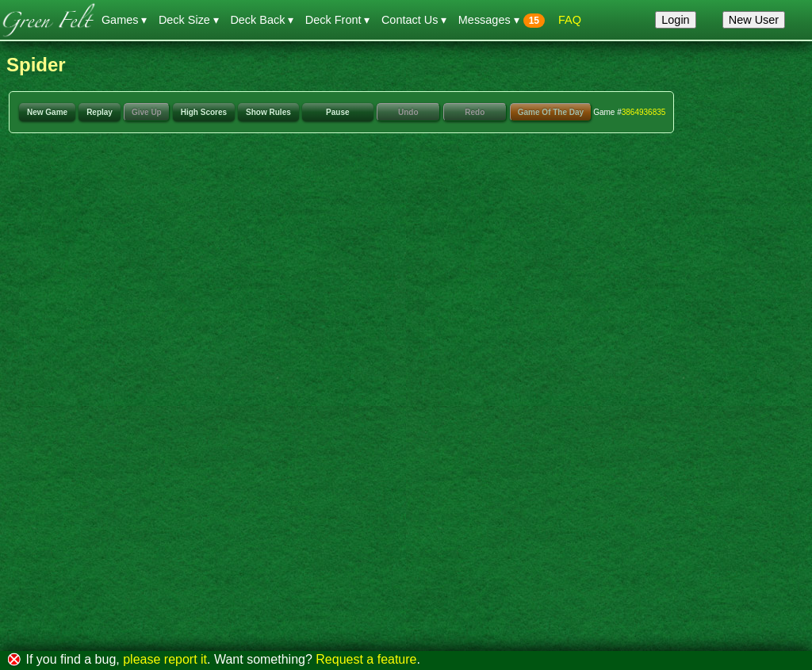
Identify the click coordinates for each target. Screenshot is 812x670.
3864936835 (644, 112)
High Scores (204, 112)
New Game (47, 112)
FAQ (570, 20)
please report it (165, 659)
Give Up (147, 112)
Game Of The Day (551, 112)
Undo (408, 112)
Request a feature (366, 659)
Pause (337, 112)
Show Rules (268, 112)
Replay (100, 112)
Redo (475, 112)
